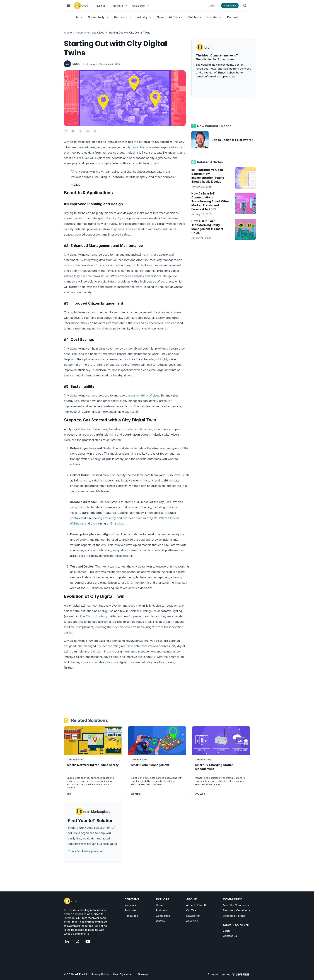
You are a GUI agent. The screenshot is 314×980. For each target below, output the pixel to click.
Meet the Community (236, 905)
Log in (212, 6)
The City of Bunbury (93, 616)
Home (160, 905)
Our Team (192, 910)
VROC (76, 64)
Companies (163, 916)
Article (68, 33)
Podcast (233, 17)
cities (108, 662)
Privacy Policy (100, 974)
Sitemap (143, 974)
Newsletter (214, 17)
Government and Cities (90, 33)
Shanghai (117, 523)
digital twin (139, 147)
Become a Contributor (236, 910)
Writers (160, 921)
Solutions (195, 17)
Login (226, 931)
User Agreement (123, 974)
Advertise (100, 6)
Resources (131, 916)
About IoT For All (196, 905)
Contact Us (230, 936)
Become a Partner (234, 916)
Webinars (130, 905)
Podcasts (131, 910)
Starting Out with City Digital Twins (129, 33)
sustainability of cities (145, 395)
